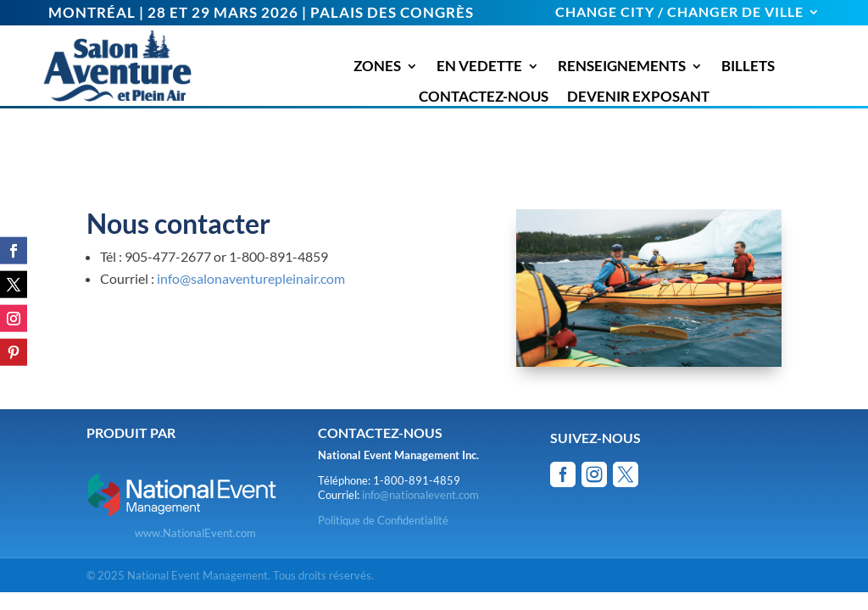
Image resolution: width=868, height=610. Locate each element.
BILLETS (748, 66)
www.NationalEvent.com (195, 533)
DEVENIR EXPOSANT (638, 97)
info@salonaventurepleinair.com (251, 278)
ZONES (377, 66)
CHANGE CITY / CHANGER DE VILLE (679, 13)
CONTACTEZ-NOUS (484, 97)
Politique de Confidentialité (383, 520)
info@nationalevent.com (420, 495)
